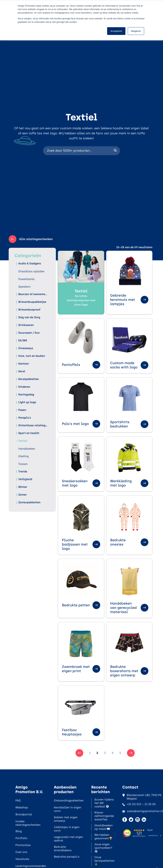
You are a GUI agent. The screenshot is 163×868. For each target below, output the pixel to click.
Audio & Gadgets (30, 264)
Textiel (23, 441)
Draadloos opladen (31, 271)
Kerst (22, 371)
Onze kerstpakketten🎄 (105, 861)
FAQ (18, 801)
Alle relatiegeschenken (31, 239)
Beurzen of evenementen (33, 294)
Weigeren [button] (136, 31)
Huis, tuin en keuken (32, 356)
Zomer (23, 495)
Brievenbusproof (29, 310)
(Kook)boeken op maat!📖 (104, 827)
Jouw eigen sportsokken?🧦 (103, 848)
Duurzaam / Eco (29, 333)
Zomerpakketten (29, 502)
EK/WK (23, 341)
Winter (23, 487)
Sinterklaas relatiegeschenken (33, 425)
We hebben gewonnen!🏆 (103, 837)
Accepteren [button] (116, 31)
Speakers (24, 287)
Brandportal (24, 814)
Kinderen (24, 387)
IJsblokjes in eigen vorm (67, 829)
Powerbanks (26, 279)
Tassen (23, 464)
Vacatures (22, 859)
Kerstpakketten (29, 379)
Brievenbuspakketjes (32, 302)
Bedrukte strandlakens (63, 849)
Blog (19, 831)
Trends (23, 472)
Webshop (22, 808)
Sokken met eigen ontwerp (66, 819)
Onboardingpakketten (69, 801)
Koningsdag (26, 395)
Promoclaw (23, 845)
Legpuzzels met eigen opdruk (68, 839)
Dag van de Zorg (29, 317)
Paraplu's (25, 418)
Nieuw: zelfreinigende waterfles (104, 816)
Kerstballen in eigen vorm (67, 809)
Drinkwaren (26, 325)
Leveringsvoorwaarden (31, 866)
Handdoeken (27, 449)
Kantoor (24, 364)
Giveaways (26, 348)
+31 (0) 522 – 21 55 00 (139, 804)
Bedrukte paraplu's (66, 857)
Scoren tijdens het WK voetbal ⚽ (104, 803)
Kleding (24, 456)
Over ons (21, 852)
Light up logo (27, 402)
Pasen (22, 410)
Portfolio (21, 838)
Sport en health (29, 433)
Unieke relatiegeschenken (28, 823)
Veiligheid (25, 479)
